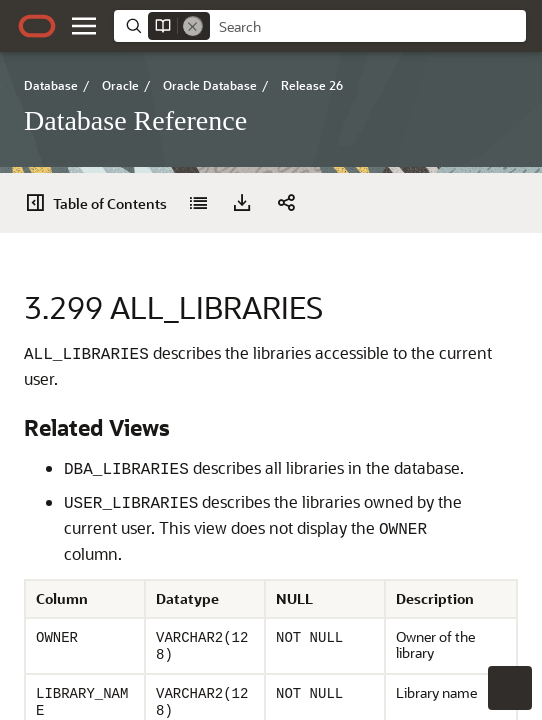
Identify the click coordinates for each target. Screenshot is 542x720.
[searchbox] (368, 27)
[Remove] (193, 26)
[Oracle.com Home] (37, 26)
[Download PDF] (242, 203)
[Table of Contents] (102, 203)
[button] (84, 26)
